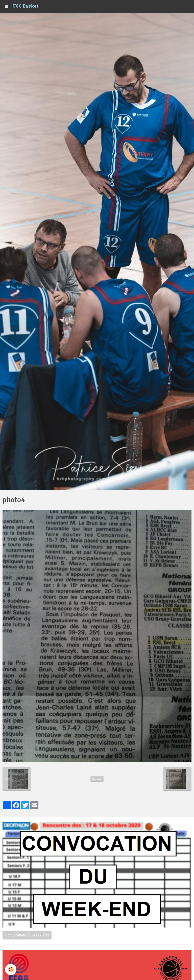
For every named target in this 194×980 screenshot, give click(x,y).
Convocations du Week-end (27, 935)
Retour (97, 779)
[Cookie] (11, 969)
